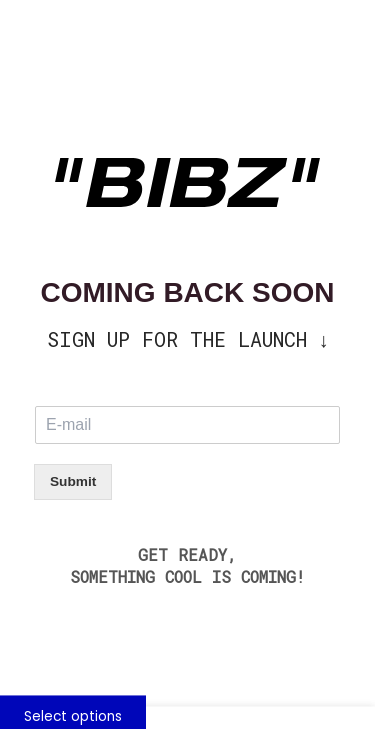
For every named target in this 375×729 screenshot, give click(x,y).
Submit (73, 481)
